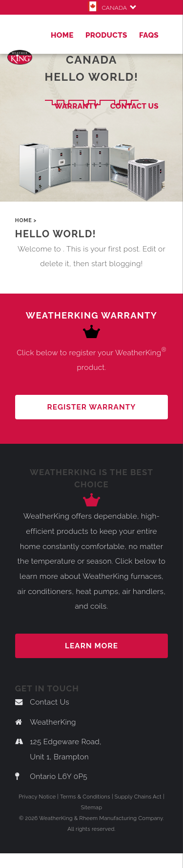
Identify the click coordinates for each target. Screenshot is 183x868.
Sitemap (92, 808)
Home (62, 35)
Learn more (91, 646)
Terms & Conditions (85, 797)
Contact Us (134, 106)
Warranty (76, 106)
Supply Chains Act (138, 797)
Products (106, 35)
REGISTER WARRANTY (92, 407)
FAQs (149, 35)
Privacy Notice (37, 797)
